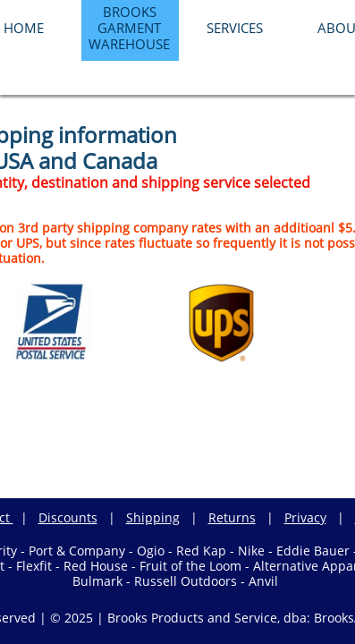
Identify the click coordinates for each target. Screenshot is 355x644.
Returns (232, 517)
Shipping (153, 517)
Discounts (68, 517)
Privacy (305, 517)
